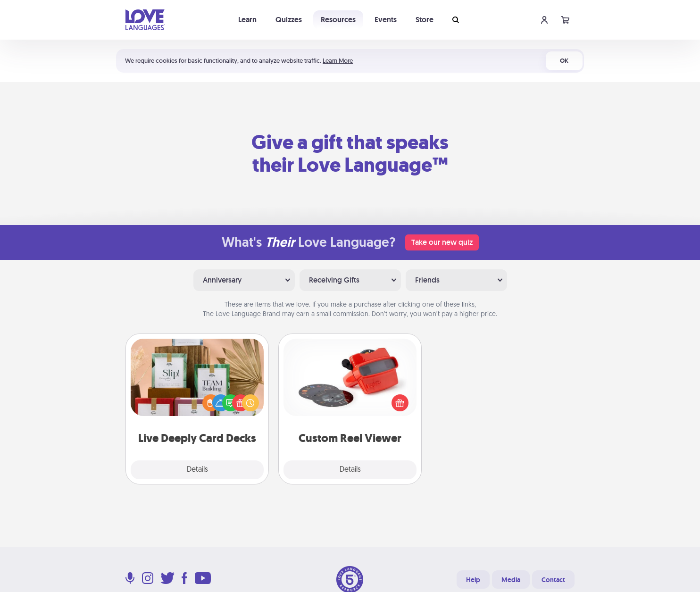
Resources (338, 20)
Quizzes (289, 20)
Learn (247, 20)
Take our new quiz (442, 242)
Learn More (338, 61)
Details (197, 470)
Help (473, 580)
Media (511, 580)
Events (386, 20)
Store (425, 20)
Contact (553, 580)
